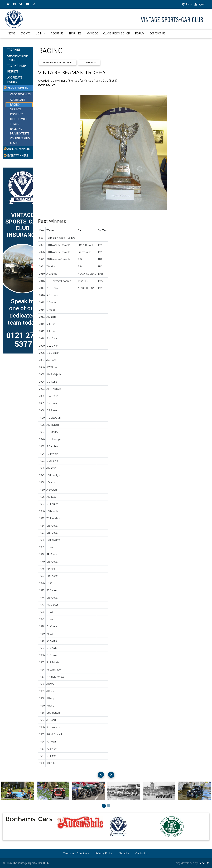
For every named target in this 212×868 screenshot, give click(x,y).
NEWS (12, 34)
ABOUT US (57, 34)
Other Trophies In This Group (58, 63)
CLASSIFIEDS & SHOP (117, 34)
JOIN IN (41, 34)
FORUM (140, 34)
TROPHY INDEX (17, 66)
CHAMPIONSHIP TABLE (18, 58)
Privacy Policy (104, 853)
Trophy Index (89, 63)
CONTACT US (158, 34)
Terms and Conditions (76, 853)
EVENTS (26, 34)
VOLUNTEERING (20, 139)
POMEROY (16, 114)
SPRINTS (16, 110)
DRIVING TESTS (20, 134)
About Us (124, 853)
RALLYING (16, 129)
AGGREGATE (17, 100)
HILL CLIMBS (18, 119)
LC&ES (14, 143)
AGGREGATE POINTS (15, 80)
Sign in (200, 4)
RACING (15, 105)
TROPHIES (75, 34)
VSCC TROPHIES (20, 94)
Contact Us (142, 853)
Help (187, 4)
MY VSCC (92, 34)
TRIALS (15, 124)
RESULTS (13, 72)
